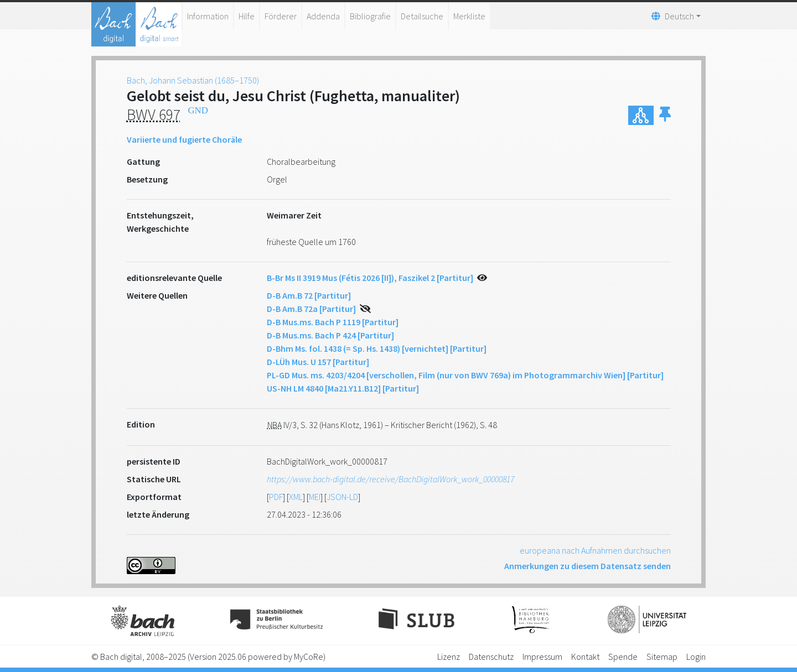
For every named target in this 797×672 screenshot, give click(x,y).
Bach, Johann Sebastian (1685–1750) (193, 80)
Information (208, 16)
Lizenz (449, 657)
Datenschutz (491, 657)
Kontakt (585, 657)
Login (696, 657)
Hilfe (247, 16)
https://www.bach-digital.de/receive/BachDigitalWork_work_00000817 (390, 479)
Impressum (542, 657)
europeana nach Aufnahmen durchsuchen (595, 550)
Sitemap (662, 657)
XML (296, 497)
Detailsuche (422, 16)
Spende (623, 657)
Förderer (281, 16)
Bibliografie (370, 16)
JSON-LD (342, 497)
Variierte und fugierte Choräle (184, 139)
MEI (315, 497)
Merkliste (469, 16)
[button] (665, 115)
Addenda (323, 16)
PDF (276, 497)
